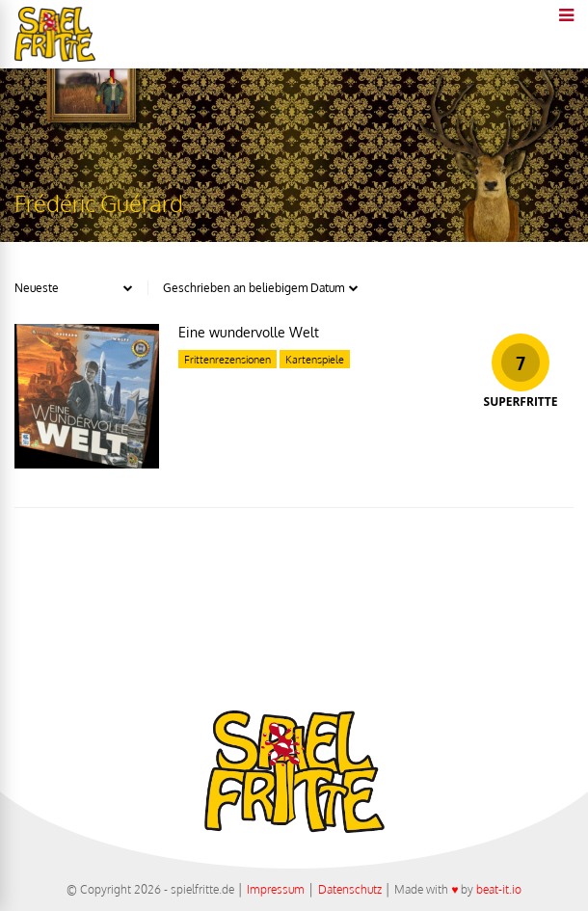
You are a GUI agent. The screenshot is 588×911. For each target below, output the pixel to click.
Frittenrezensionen (227, 360)
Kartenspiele (315, 360)
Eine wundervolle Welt (249, 332)
